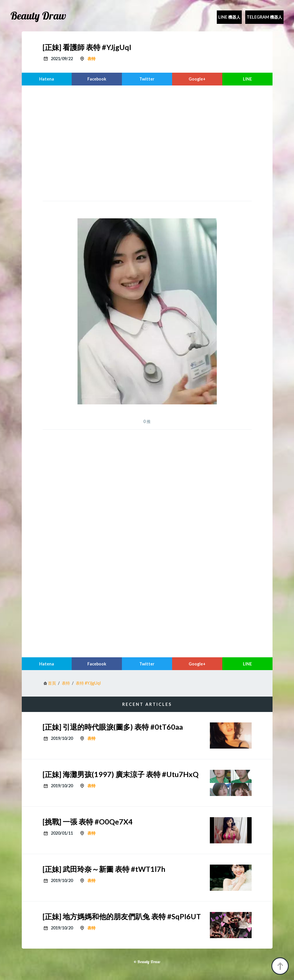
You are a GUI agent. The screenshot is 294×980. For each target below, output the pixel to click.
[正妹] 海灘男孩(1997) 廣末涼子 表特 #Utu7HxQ (121, 774)
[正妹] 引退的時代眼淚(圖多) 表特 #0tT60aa (113, 727)
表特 (91, 59)
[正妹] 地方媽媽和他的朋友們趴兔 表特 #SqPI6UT (122, 916)
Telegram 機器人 (264, 17)
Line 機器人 (229, 17)
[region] (147, 142)
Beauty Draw (38, 16)
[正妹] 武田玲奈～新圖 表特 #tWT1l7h (104, 869)
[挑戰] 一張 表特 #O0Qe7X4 (88, 822)
